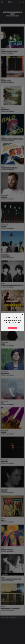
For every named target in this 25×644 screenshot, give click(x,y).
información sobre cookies (14, 324)
